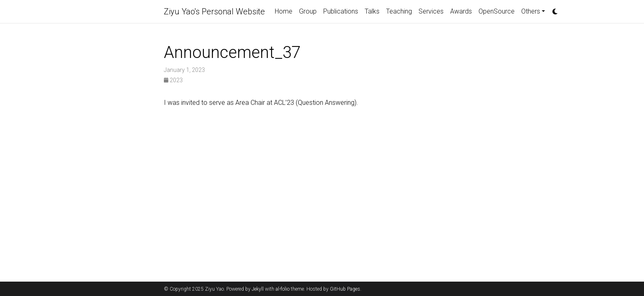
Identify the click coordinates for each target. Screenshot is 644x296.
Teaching (399, 11)
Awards (461, 11)
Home (284, 11)
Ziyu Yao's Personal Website (214, 12)
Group (308, 11)
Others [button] (531, 11)
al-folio (283, 289)
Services (431, 11)
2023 (173, 80)
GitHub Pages (345, 289)
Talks (372, 11)
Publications (341, 11)
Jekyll (258, 289)
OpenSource (497, 11)
